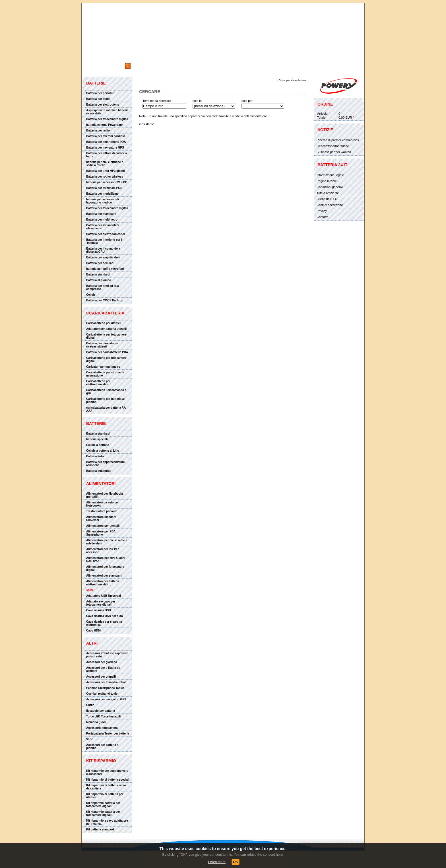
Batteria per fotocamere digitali (107, 119)
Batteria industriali (99, 471)
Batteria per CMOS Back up (105, 300)
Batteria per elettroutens (103, 105)
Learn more (217, 862)
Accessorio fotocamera (102, 728)
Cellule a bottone (98, 445)
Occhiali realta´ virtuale (102, 694)
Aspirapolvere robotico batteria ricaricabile (107, 112)
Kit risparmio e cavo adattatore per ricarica (107, 822)
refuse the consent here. (265, 855)
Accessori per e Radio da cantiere (103, 669)
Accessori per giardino (102, 662)
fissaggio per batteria (101, 711)
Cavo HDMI (94, 631)
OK (236, 862)
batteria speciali (97, 439)
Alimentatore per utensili (103, 526)
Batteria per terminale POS (104, 188)
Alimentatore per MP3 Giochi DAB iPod (106, 560)
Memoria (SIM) (96, 722)
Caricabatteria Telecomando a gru (106, 392)
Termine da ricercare (157, 101)
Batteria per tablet (98, 99)
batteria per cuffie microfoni (105, 269)
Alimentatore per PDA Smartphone (101, 533)
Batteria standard (98, 274)
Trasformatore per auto (102, 511)
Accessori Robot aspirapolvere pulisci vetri (107, 655)
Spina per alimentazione (293, 80)
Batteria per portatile (100, 93)
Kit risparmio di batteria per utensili (105, 796)
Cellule (91, 295)
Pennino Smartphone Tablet (105, 688)
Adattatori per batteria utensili (106, 329)
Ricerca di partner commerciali (338, 140)
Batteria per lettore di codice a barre (107, 155)
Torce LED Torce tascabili (103, 716)
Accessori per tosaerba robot (106, 682)
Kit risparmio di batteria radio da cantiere (106, 787)
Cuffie (90, 705)
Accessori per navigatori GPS (106, 699)
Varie (90, 739)
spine (90, 590)
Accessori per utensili (101, 677)
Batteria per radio (98, 130)
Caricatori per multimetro (103, 367)
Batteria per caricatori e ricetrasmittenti (102, 345)
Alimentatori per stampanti (104, 576)
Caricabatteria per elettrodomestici (98, 383)
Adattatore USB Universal (104, 596)
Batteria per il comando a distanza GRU (103, 250)
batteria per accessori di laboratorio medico (103, 201)
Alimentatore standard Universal (101, 519)
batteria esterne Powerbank (105, 125)
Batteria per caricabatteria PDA (107, 352)
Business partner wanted (334, 152)
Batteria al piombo (99, 280)
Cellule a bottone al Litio (103, 451)
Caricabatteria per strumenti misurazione (105, 374)
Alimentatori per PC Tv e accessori (103, 551)
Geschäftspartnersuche (333, 146)
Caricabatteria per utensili (104, 323)
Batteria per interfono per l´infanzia (104, 241)
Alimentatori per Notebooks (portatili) (105, 495)
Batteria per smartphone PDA (106, 142)
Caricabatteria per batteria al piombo (105, 400)
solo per (247, 101)
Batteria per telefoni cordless (106, 136)
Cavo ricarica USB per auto (105, 616)
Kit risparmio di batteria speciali (108, 780)
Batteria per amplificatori (103, 257)
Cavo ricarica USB (99, 610)
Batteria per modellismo (102, 194)
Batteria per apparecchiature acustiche (106, 464)
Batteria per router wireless (105, 177)
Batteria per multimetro (102, 220)
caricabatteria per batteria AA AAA (106, 409)
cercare (94, 60)
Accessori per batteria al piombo (103, 746)
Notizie (325, 130)
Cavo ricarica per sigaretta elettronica (104, 623)
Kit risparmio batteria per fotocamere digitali (103, 805)
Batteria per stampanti (101, 214)
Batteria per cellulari (100, 263)
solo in (197, 101)
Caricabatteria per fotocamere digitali (106, 336)
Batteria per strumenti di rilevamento (103, 227)
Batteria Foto (95, 456)
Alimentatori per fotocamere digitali (105, 568)
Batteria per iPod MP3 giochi (106, 171)
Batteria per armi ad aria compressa (103, 287)
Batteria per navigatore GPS (105, 148)
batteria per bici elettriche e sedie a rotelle (105, 164)
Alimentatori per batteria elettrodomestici (103, 583)
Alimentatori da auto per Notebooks (103, 504)
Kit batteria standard (100, 829)
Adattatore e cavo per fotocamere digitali (101, 603)
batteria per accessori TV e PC (107, 182)
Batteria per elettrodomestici (106, 234)
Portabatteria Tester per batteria (108, 734)
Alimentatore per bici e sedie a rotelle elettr (107, 542)
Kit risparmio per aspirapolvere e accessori (107, 772)
